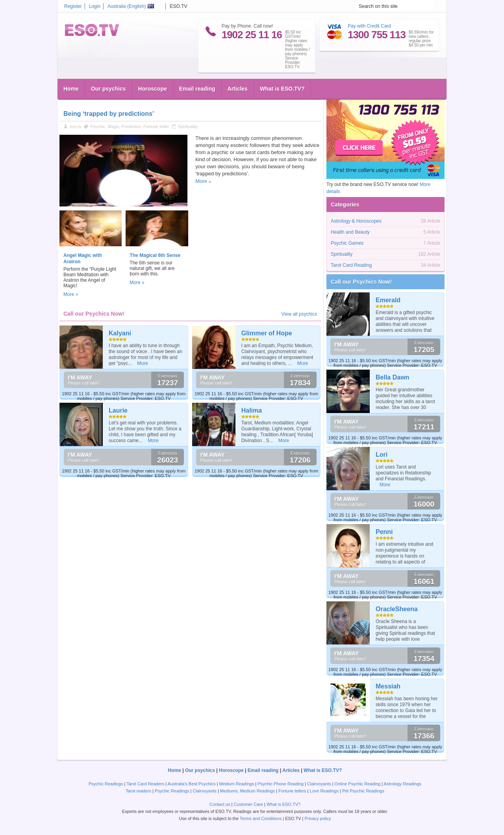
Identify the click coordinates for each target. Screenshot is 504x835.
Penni (384, 532)
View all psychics (299, 314)
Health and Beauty (350, 232)
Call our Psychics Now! (361, 282)
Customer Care (248, 804)
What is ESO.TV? (282, 89)
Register (73, 6)
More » (71, 294)
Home (71, 89)
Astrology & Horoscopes (356, 221)
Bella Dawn (392, 377)
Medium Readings (237, 784)
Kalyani (120, 333)
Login (95, 6)
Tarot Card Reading (351, 265)
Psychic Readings (106, 784)
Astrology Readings (403, 784)
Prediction (131, 126)
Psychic (98, 126)
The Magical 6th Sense (155, 255)
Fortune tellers (292, 791)
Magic (113, 126)
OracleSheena (397, 609)
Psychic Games (347, 243)
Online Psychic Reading (357, 784)
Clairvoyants (319, 784)
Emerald (388, 300)
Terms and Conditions (261, 818)
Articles (238, 89)
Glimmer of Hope (267, 333)
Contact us (220, 804)
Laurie (118, 410)
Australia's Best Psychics (192, 784)
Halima (252, 410)
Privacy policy (318, 818)
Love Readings (324, 791)
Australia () (131, 6)
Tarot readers (138, 791)
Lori (382, 455)
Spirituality (188, 126)
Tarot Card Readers (145, 784)
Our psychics (108, 89)
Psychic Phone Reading (281, 784)
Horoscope (153, 89)
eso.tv (75, 126)
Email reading (197, 89)
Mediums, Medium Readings (247, 791)
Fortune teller (156, 126)
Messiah (388, 686)
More (201, 181)
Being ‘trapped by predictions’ (109, 114)
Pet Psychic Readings (363, 791)
